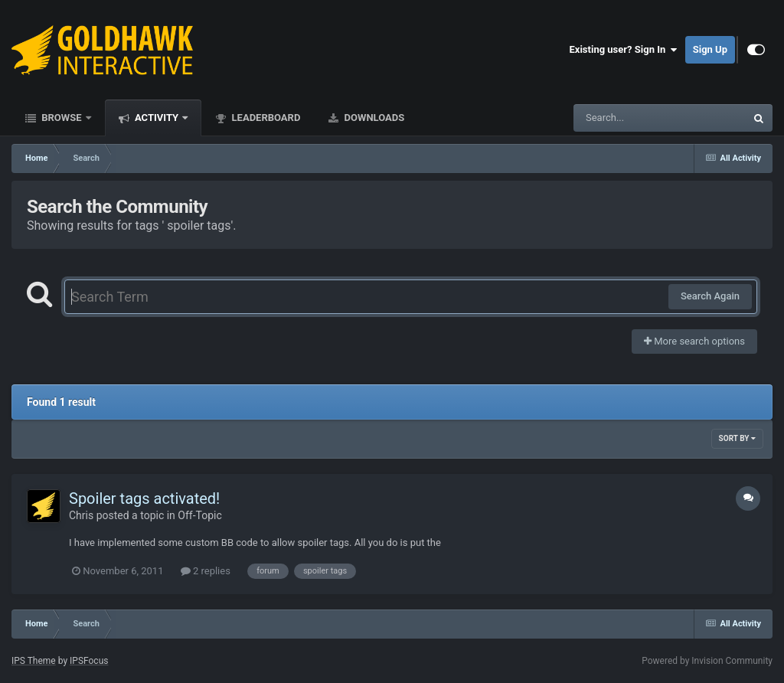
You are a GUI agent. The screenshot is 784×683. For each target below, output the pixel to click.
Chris (81, 515)
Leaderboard (265, 118)
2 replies (206, 571)
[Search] (621, 118)
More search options (694, 341)
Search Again (710, 296)
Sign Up (710, 49)
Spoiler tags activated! (144, 498)
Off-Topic (200, 515)
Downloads (373, 118)
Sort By (737, 438)
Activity (157, 118)
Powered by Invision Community (707, 661)
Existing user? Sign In (624, 50)
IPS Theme (34, 661)
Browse (62, 118)
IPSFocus (89, 661)
